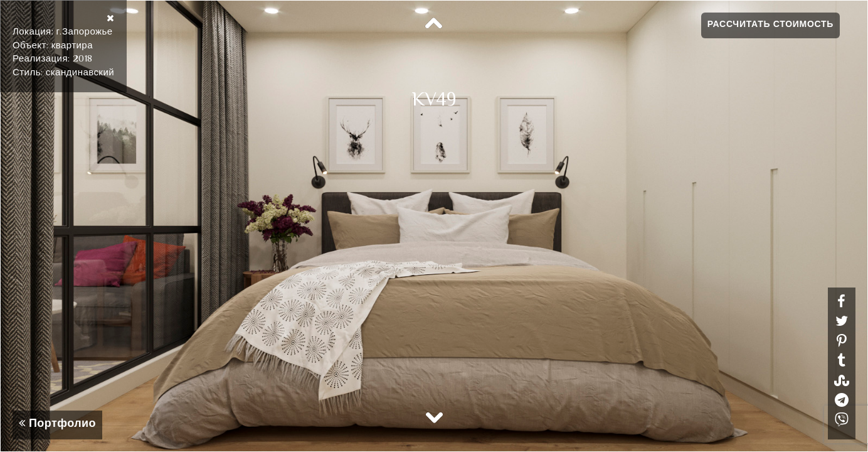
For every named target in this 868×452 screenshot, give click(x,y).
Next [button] (434, 417)
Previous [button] (434, 24)
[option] (434, 226)
